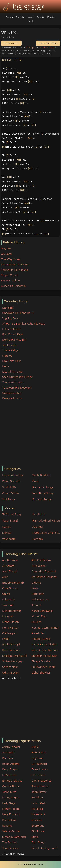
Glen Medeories (41, 781)
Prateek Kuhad (41, 639)
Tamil (30, 21)
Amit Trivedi (10, 571)
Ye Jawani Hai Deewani (17, 388)
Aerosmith (9, 753)
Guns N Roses (11, 786)
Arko (5, 577)
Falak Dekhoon (12, 329)
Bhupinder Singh (13, 583)
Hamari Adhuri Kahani (46, 521)
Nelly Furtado (11, 814)
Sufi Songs (9, 500)
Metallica (37, 809)
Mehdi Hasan (11, 622)
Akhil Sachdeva (41, 560)
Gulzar (6, 594)
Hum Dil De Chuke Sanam (47, 533)
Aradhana (38, 514)
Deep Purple (10, 769)
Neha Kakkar (10, 628)
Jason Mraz (9, 792)
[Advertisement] (30, 433)
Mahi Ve (7, 356)
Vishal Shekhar (41, 673)
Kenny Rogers (11, 798)
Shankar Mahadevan (45, 656)
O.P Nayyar (9, 633)
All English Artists (13, 854)
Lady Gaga (9, 803)
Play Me (6, 249)
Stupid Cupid (9, 275)
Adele (35, 747)
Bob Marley (39, 753)
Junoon (36, 605)
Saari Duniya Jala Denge (18, 377)
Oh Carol (6, 254)
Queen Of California (13, 286)
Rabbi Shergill (11, 645)
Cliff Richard (39, 764)
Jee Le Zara (9, 345)
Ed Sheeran (9, 775)
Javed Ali (8, 605)
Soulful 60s (9, 487)
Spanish (41, 17)
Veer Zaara (9, 539)
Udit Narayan (10, 673)
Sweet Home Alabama (15, 265)
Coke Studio (10, 588)
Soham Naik (10, 667)
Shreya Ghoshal (41, 661)
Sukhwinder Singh (43, 667)
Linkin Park (39, 803)
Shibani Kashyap (13, 661)
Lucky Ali (8, 616)
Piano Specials (11, 481)
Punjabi (20, 17)
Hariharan (38, 594)
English (51, 17)
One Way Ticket (11, 259)
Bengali (10, 17)
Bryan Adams (11, 764)
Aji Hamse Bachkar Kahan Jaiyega (24, 324)
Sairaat (7, 533)
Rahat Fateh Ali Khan (45, 645)
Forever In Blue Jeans (14, 270)
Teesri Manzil (10, 521)
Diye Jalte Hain (12, 361)
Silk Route (38, 831)
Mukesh (37, 622)
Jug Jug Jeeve (11, 318)
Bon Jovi (8, 758)
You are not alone (13, 382)
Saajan (6, 527)
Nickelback (39, 814)
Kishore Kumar (12, 611)
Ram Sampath (11, 650)
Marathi (30, 17)
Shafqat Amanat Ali (14, 656)
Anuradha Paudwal (44, 571)
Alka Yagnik (39, 566)
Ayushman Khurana (44, 577)
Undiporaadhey (12, 393)
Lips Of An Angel (13, 372)
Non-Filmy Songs (43, 493)
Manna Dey (39, 616)
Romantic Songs (43, 487)
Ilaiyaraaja (8, 600)
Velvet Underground (44, 848)
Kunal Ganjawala (42, 611)
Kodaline (37, 798)
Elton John (38, 775)
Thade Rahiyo (11, 350)
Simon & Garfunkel (14, 837)
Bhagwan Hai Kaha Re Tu (18, 313)
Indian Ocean (40, 600)
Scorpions (38, 826)
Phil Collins (9, 820)
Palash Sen (39, 633)
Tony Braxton (11, 848)
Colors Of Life (11, 493)
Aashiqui (38, 527)
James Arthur (40, 786)
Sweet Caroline (10, 281)
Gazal (36, 481)
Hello (5, 366)
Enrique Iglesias (12, 781)
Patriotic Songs (42, 500)
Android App (47, 47)
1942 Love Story (12, 514)
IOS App (31, 47)
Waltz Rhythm (41, 475)
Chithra (36, 583)
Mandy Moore (11, 809)
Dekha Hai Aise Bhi (14, 340)
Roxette (7, 826)
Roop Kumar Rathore (45, 650)
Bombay (38, 539)
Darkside (8, 308)
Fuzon (35, 588)
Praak (6, 639)
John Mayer (39, 792)
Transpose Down (48, 43)
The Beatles (10, 843)
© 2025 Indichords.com (30, 865)
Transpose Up (11, 43)
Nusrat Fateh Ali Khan (45, 628)
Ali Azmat (8, 566)
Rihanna (37, 820)
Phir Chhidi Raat (13, 334)
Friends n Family (13, 475)
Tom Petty (38, 843)
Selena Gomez (11, 831)
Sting (35, 837)
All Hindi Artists (12, 678)
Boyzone (37, 758)
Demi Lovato (40, 769)
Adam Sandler (11, 747)
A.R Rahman (10, 560)
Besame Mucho (12, 398)
